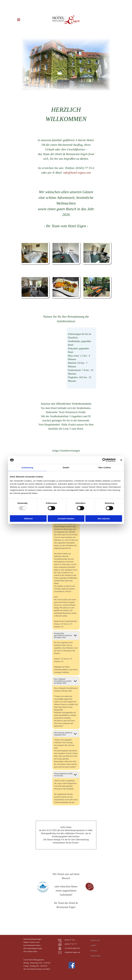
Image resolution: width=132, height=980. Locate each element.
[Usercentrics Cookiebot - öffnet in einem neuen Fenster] (104, 460)
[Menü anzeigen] (19, 20)
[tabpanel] (66, 114)
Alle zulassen (104, 518)
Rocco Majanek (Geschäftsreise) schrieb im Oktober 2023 (63, 681)
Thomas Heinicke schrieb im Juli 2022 (63, 775)
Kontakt (94, 951)
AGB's (93, 945)
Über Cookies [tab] (105, 468)
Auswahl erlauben (66, 518)
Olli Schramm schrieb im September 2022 (63, 734)
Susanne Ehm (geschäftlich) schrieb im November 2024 (63, 635)
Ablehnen (28, 518)
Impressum (95, 940)
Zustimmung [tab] (27, 468)
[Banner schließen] (121, 460)
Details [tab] (66, 468)
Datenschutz (96, 956)
